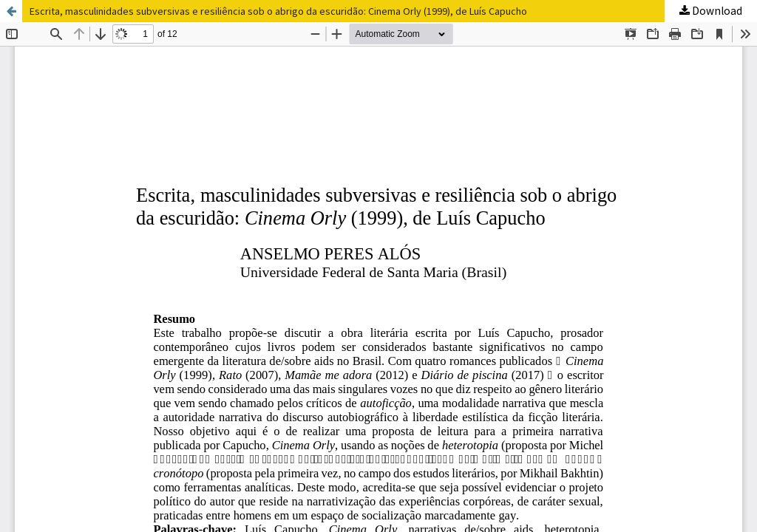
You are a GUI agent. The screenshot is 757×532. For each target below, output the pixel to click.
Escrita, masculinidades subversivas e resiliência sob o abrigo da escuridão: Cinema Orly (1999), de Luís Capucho (278, 11)
